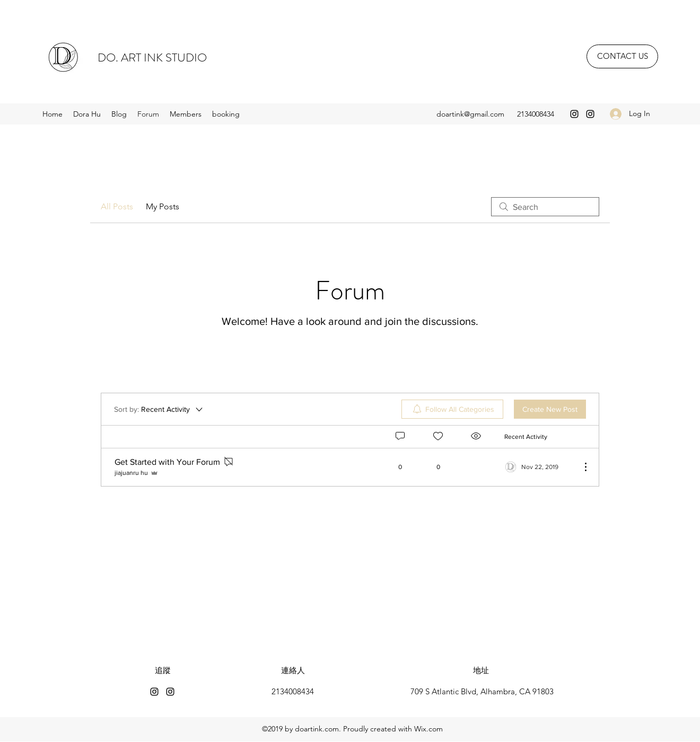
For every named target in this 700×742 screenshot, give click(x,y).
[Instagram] (574, 114)
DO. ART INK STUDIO (152, 58)
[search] (545, 207)
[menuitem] (452, 409)
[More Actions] (580, 467)
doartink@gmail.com (470, 114)
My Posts (163, 206)
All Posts (117, 206)
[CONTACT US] (622, 56)
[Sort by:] (159, 409)
